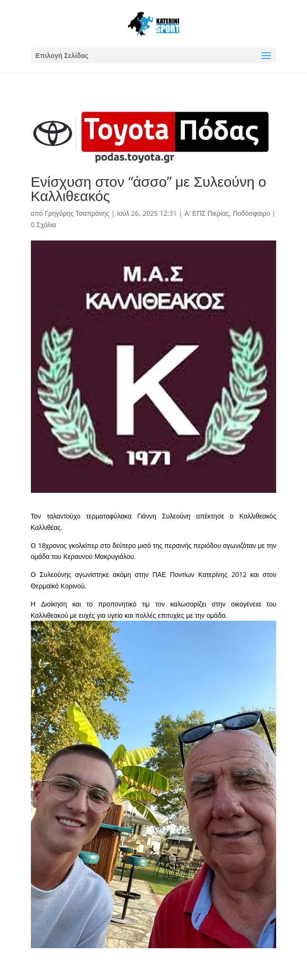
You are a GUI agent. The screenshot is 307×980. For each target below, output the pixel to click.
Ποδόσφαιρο (251, 213)
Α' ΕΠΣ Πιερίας (207, 213)
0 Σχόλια (43, 225)
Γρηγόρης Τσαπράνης (77, 213)
